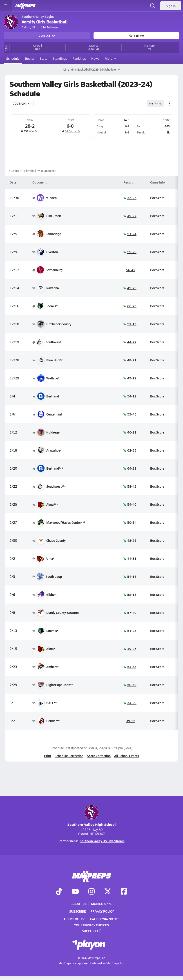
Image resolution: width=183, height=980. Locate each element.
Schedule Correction (69, 756)
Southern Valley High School (92, 816)
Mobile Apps (101, 904)
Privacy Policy (102, 911)
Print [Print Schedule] (155, 103)
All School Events (127, 756)
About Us (79, 904)
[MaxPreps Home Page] (65, 69)
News (95, 58)
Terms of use (75, 919)
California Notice (105, 919)
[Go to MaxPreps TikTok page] (59, 892)
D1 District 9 (72, 131)
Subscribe (78, 911)
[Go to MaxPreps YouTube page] (75, 892)
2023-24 (22, 103)
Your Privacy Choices (91, 925)
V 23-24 (47, 36)
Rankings (79, 58)
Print (48, 756)
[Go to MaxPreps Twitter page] (108, 892)
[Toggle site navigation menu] (6, 6)
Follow (137, 36)
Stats (44, 58)
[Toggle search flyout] (153, 6)
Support (91, 931)
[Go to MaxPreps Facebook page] (124, 892)
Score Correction (99, 756)
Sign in (171, 6)
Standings (60, 58)
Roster (30, 58)
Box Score (157, 198)
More (110, 58)
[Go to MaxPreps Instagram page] (91, 892)
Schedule (13, 58)
